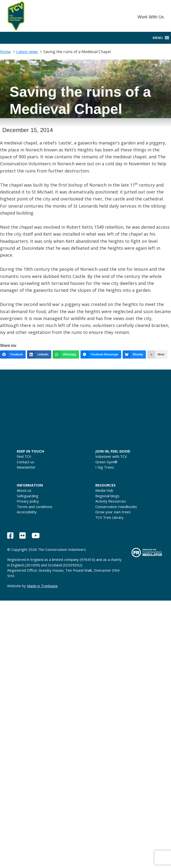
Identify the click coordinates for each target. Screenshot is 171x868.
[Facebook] (13, 354)
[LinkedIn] (39, 354)
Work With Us (151, 17)
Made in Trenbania (42, 586)
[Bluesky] (134, 354)
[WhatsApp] (66, 354)
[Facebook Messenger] (101, 354)
